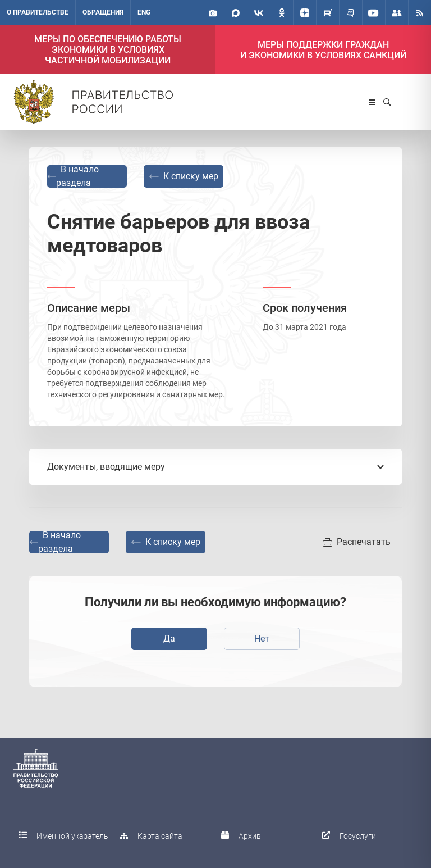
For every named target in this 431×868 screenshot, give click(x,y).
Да (169, 638)
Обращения (103, 12)
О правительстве (38, 12)
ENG (144, 12)
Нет (262, 638)
